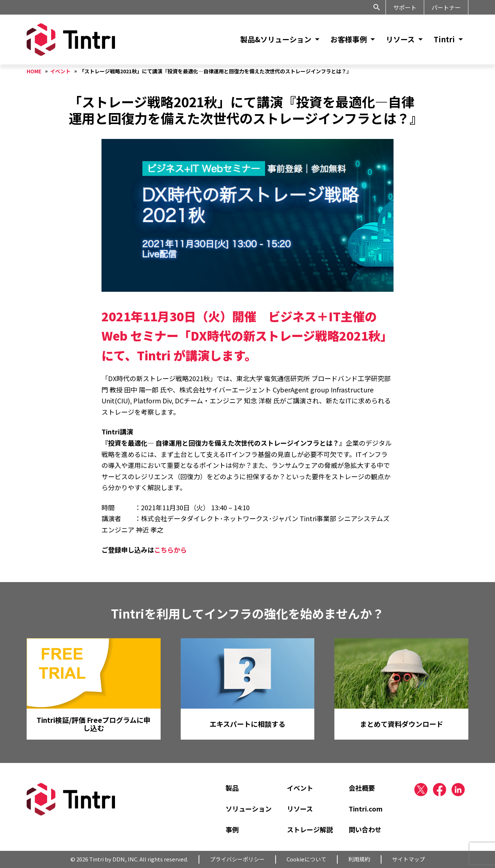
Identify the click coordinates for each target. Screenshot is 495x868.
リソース (400, 39)
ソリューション (249, 809)
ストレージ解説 (310, 829)
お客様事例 (349, 39)
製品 (232, 788)
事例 (232, 829)
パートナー (446, 7)
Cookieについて (306, 859)
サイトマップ (408, 859)
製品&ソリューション (276, 39)
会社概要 (362, 788)
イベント (300, 788)
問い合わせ (365, 829)
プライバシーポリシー (237, 859)
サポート (405, 7)
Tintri (444, 39)
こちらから (170, 550)
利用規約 (359, 859)
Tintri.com (366, 809)
